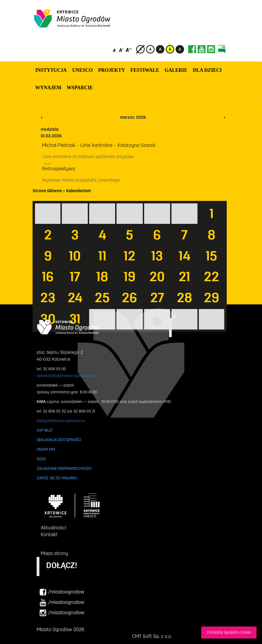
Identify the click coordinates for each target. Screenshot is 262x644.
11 (102, 256)
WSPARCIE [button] (80, 88)
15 (211, 256)
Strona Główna (47, 191)
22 (211, 277)
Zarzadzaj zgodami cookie (229, 632)
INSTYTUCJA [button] (51, 70)
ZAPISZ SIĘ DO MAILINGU (57, 478)
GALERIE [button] (176, 70)
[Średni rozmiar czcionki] (121, 50)
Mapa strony (54, 553)
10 (75, 256)
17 (75, 277)
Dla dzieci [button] (207, 70)
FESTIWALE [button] (145, 70)
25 (102, 298)
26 (129, 298)
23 (48, 298)
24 (75, 298)
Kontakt (49, 535)
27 (157, 298)
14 (184, 256)
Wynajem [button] (48, 88)
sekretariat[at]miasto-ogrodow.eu (65, 376)
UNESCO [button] (82, 70)
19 (129, 277)
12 (129, 256)
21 (184, 277)
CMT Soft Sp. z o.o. (152, 636)
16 (48, 277)
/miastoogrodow (62, 592)
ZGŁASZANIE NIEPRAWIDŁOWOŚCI (64, 468)
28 (184, 298)
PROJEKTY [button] (112, 70)
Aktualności (53, 528)
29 (211, 298)
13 (157, 256)
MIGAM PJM (46, 449)
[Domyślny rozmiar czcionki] (115, 50)
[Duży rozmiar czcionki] (129, 50)
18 (102, 277)
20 (157, 277)
